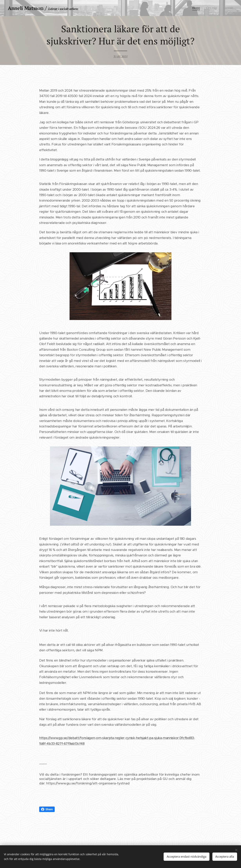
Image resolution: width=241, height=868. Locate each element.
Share (47, 809)
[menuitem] (182, 8)
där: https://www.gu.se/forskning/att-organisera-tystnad (84, 783)
